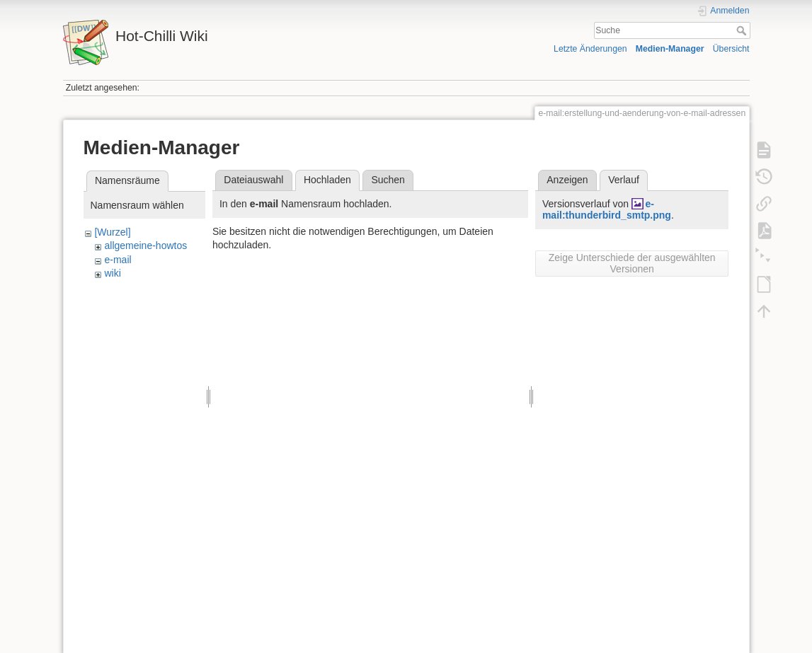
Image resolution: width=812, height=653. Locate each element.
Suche (743, 30)
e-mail (118, 260)
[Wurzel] (112, 232)
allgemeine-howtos (145, 245)
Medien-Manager (670, 49)
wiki (112, 273)
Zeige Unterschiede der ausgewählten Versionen (632, 263)
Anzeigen (567, 180)
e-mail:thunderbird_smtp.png (607, 210)
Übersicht (731, 49)
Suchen (388, 180)
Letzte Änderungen (590, 49)
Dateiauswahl (253, 180)
